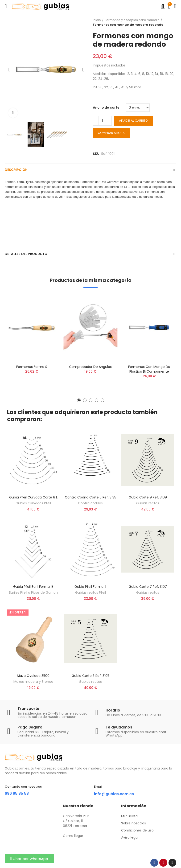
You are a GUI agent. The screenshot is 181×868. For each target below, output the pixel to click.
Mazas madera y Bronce (33, 682)
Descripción (16, 170)
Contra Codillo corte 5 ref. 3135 (90, 497)
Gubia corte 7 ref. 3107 (148, 587)
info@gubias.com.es (114, 794)
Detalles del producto (26, 254)
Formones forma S (32, 367)
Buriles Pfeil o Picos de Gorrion (33, 592)
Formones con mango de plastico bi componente (149, 369)
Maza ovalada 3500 (33, 676)
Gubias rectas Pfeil (90, 592)
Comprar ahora (111, 133)
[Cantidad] (102, 121)
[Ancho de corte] (138, 108)
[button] (9, 70)
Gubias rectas (148, 503)
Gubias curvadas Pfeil (33, 503)
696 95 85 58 (17, 793)
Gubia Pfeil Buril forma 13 (33, 587)
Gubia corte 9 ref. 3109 (148, 497)
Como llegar (73, 836)
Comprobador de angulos (90, 367)
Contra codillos (90, 503)
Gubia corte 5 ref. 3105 (90, 676)
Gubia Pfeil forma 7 (90, 587)
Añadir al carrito (134, 121)
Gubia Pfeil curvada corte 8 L (33, 497)
